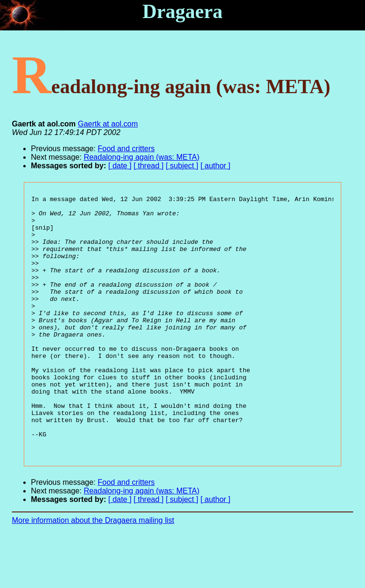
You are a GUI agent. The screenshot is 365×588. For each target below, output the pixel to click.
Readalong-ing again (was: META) (141, 157)
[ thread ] (149, 166)
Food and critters (126, 149)
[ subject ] (182, 166)
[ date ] (120, 166)
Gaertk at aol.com (108, 124)
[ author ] (216, 166)
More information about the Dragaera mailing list (93, 572)
